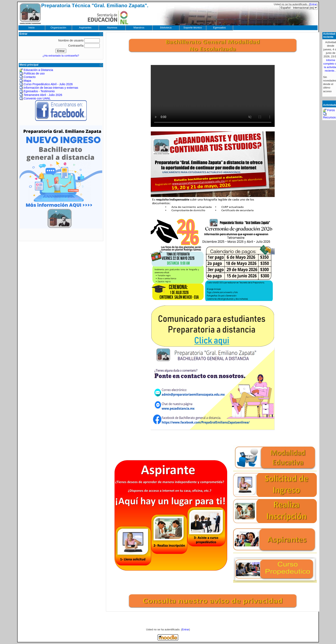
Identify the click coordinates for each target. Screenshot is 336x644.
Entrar (313, 4)
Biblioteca (166, 28)
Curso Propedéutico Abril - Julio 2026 (48, 84)
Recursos (329, 117)
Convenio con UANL (37, 98)
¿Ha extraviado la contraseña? (61, 56)
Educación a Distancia (38, 70)
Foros (331, 110)
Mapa (27, 81)
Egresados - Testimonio (39, 91)
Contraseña (76, 46)
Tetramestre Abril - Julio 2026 (43, 95)
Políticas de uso (34, 73)
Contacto (30, 77)
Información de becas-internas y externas (51, 88)
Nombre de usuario (71, 40)
